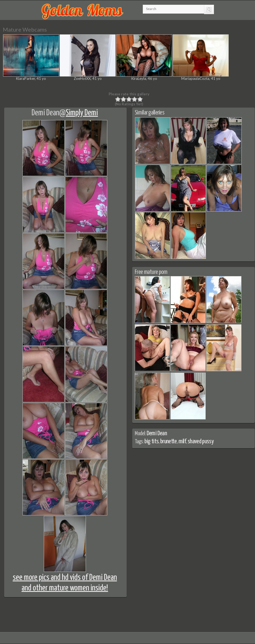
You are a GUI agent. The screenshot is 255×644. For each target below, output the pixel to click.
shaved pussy (201, 441)
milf (182, 441)
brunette (169, 441)
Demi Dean (45, 113)
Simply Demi (82, 113)
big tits (151, 441)
